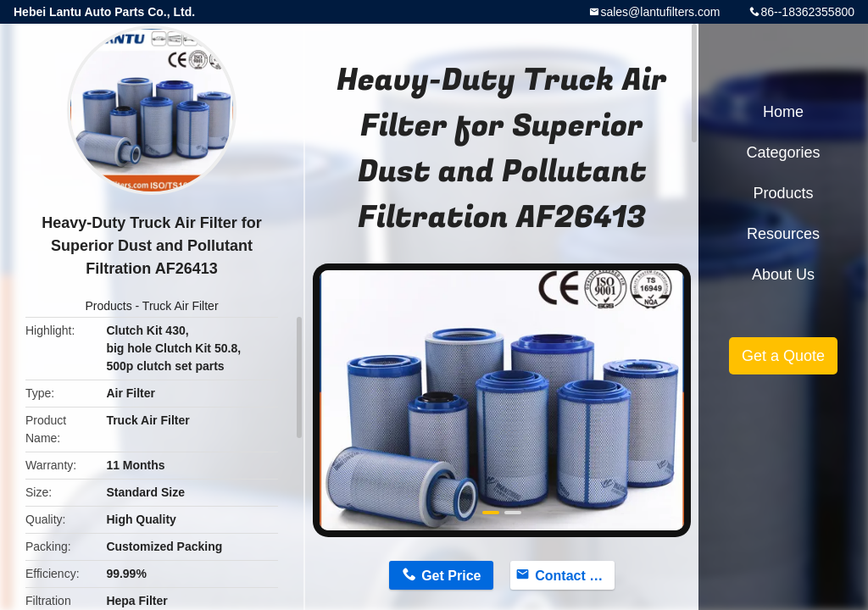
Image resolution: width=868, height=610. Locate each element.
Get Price (451, 576)
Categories (783, 152)
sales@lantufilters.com (660, 12)
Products (108, 306)
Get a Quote (783, 356)
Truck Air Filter (181, 306)
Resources (783, 234)
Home (783, 112)
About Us (783, 274)
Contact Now (575, 576)
